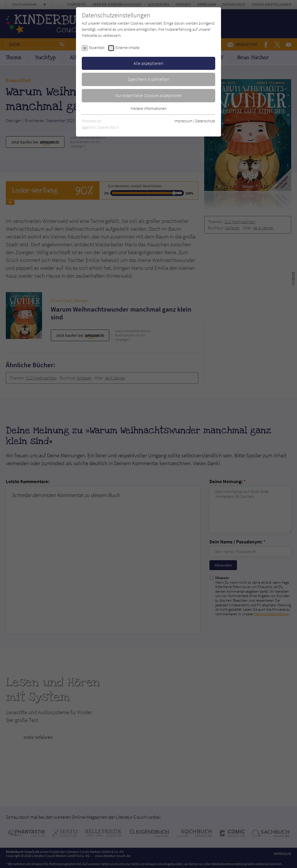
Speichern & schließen (148, 79)
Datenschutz (205, 121)
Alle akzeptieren (148, 63)
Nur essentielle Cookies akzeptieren (149, 95)
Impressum (183, 121)
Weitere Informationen (148, 108)
